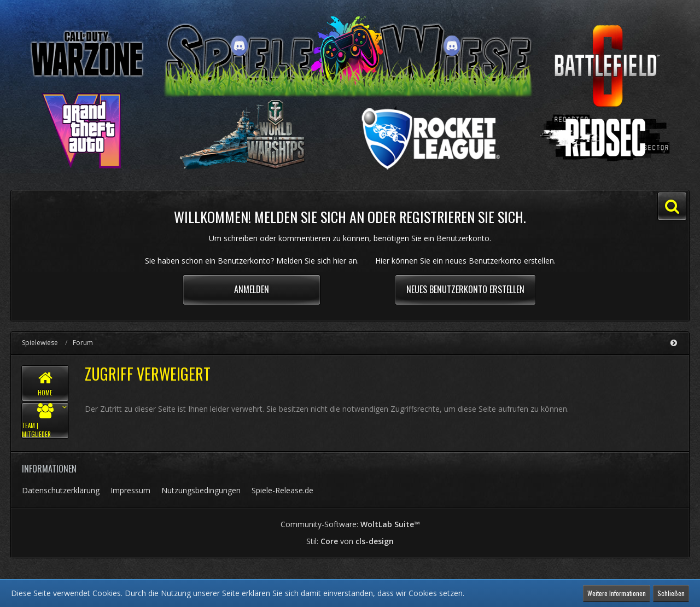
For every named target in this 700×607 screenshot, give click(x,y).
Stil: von (350, 541)
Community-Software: (350, 524)
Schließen (671, 593)
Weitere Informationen (617, 593)
